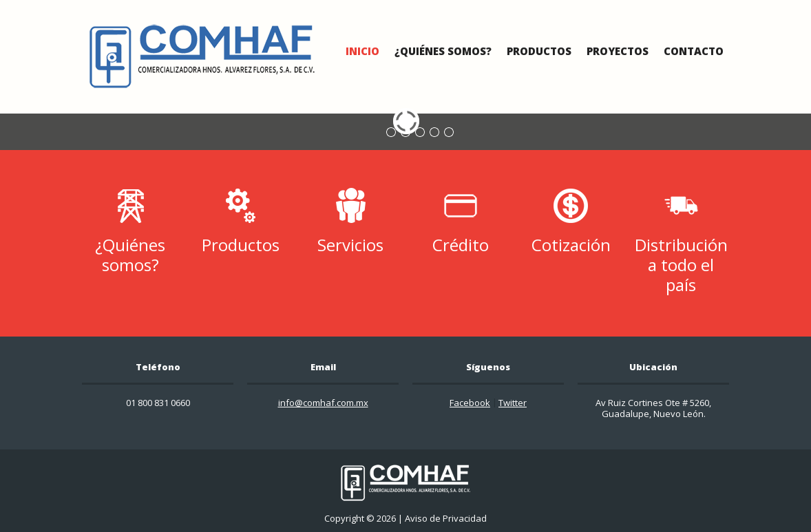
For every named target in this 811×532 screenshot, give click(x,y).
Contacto (694, 51)
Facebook (470, 403)
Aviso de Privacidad (446, 518)
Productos (539, 51)
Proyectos (618, 51)
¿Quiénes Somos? (443, 51)
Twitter (513, 403)
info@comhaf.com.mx (323, 403)
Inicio (362, 51)
